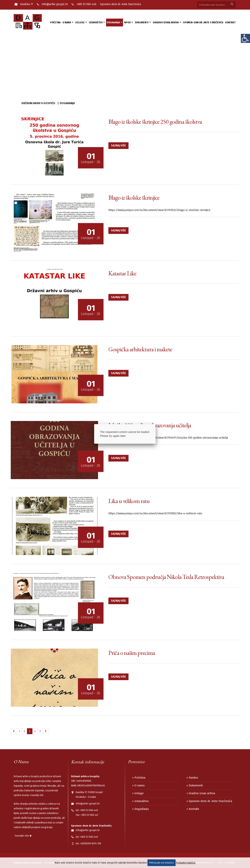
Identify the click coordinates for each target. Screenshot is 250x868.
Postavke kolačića (186, 863)
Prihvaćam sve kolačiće (162, 863)
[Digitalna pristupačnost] (245, 38)
